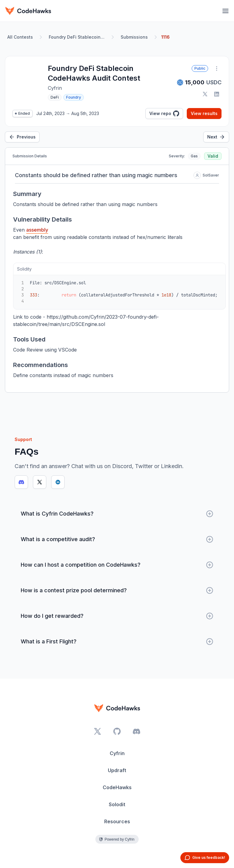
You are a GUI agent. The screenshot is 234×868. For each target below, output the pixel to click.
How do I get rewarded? (117, 616)
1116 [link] (165, 37)
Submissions (134, 37)
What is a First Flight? (117, 642)
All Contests (20, 37)
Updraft (117, 770)
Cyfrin (117, 753)
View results (204, 113)
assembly (37, 230)
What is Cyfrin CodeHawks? (117, 514)
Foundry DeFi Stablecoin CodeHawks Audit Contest (78, 37)
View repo (164, 114)
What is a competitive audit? (117, 539)
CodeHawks (117, 787)
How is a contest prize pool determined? (117, 590)
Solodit (117, 804)
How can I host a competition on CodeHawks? (117, 565)
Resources (117, 821)
